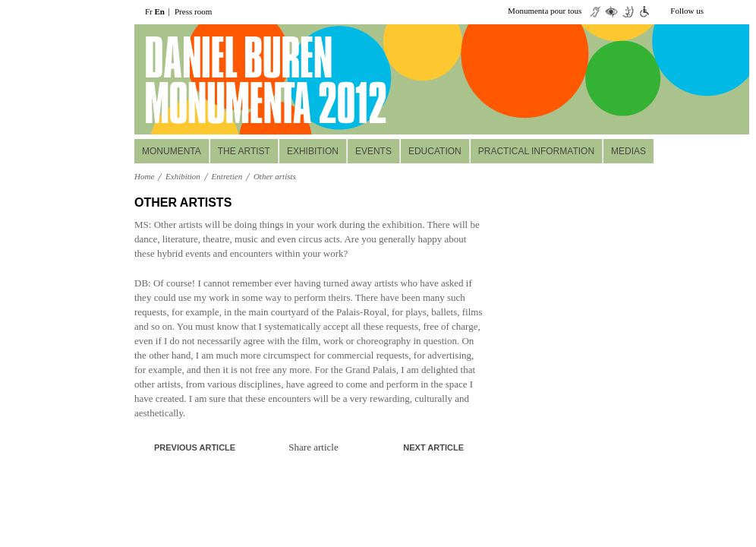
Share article (313, 447)
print (469, 203)
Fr (149, 11)
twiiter (717, 11)
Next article (433, 447)
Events (373, 151)
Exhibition (313, 151)
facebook (740, 11)
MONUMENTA (172, 151)
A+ (446, 203)
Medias (628, 151)
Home (144, 176)
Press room (193, 11)
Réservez (656, 115)
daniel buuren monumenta (239, 80)
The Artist (244, 151)
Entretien (227, 176)
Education (435, 151)
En (160, 11)
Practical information (536, 151)
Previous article (195, 447)
